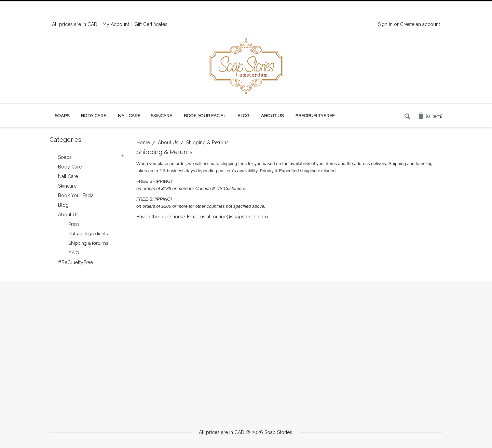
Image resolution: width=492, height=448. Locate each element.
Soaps (62, 116)
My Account (116, 24)
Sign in (385, 24)
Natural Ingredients (88, 234)
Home (143, 142)
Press (74, 224)
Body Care (94, 116)
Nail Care (129, 116)
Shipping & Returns (88, 243)
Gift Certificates (151, 24)
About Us (168, 142)
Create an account (420, 24)
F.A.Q (74, 253)
